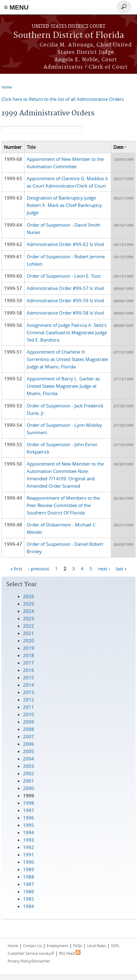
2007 (29, 736)
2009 (29, 722)
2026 (29, 596)
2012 (29, 700)
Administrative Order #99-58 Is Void (65, 313)
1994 (29, 832)
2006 (29, 744)
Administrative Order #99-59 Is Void (65, 300)
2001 (29, 781)
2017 (29, 663)
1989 (29, 869)
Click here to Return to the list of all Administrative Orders (63, 99)
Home (7, 87)
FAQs (78, 946)
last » (121, 568)
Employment (57, 946)
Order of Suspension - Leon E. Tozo (64, 276)
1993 (29, 840)
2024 (29, 611)
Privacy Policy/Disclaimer (29, 961)
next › (104, 568)
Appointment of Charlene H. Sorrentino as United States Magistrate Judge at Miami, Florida (67, 359)
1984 (29, 906)
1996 (29, 818)
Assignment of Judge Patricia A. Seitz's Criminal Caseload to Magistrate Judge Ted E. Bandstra (67, 332)
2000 (29, 788)
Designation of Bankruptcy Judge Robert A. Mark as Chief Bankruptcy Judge (64, 205)
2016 (29, 670)
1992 (29, 847)
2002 (29, 773)
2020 (29, 641)
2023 (29, 618)
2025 (29, 604)
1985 (29, 899)
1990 (29, 862)
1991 (29, 855)
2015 (29, 677)
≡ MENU (16, 7)
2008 (29, 729)
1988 (29, 877)
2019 (29, 648)
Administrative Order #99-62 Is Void (65, 244)
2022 (29, 626)
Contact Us (32, 946)
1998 (29, 803)
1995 (29, 825)
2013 (29, 692)
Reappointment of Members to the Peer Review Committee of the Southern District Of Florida (63, 505)
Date (120, 147)
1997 (29, 810)
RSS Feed (70, 953)
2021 (29, 633)
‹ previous (39, 568)
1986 (29, 891)
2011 (29, 707)
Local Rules (96, 946)
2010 (29, 714)
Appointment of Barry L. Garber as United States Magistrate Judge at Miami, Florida (63, 386)
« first (16, 568)
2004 (29, 759)
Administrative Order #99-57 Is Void (65, 288)
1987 (29, 884)
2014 (29, 685)
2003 (29, 766)
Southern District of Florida (69, 36)
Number (13, 147)
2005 (29, 751)
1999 (29, 796)
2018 (29, 655)
